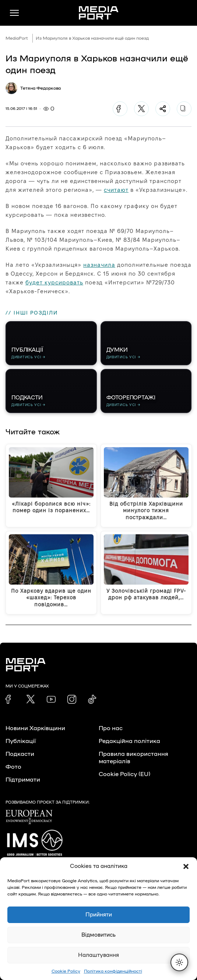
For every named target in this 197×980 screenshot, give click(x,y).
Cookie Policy (66, 971)
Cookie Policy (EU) (124, 774)
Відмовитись (98, 935)
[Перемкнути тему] (179, 962)
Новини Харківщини (35, 728)
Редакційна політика (129, 741)
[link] (10, 699)
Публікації (21, 741)
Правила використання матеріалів (133, 758)
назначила (99, 265)
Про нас (111, 728)
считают (116, 190)
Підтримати (23, 780)
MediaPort (17, 38)
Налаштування (98, 955)
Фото (13, 767)
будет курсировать (54, 282)
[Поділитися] (163, 109)
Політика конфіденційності (113, 971)
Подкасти (20, 754)
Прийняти (99, 915)
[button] (186, 866)
